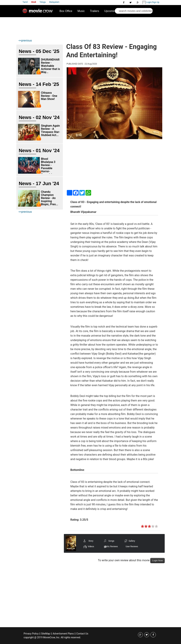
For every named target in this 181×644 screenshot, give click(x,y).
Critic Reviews (111, 546)
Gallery (132, 541)
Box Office (66, 11)
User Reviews (132, 546)
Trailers (94, 11)
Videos (91, 546)
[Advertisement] (81, 27)
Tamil (25, 2)
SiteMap (46, 634)
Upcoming (111, 11)
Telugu (43, 2)
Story (91, 541)
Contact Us (82, 634)
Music (81, 11)
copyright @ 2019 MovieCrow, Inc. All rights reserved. (52, 637)
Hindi (33, 2)
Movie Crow (38, 12)
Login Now (157, 560)
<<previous (25, 41)
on (142, 527)
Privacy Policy (31, 634)
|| (40, 634)
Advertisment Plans (63, 634)
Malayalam (54, 2)
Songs (111, 541)
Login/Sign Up (151, 2)
